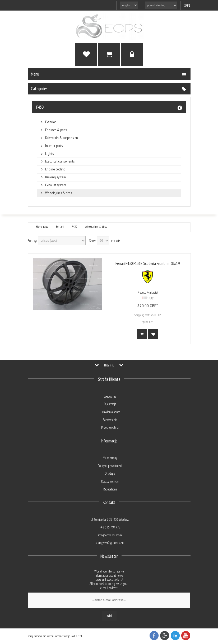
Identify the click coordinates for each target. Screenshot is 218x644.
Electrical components (60, 161)
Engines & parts (56, 130)
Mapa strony (110, 458)
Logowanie (110, 396)
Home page (42, 227)
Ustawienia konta (110, 412)
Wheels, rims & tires (59, 193)
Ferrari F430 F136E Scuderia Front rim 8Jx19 (148, 263)
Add (109, 616)
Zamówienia (110, 420)
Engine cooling (55, 169)
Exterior (50, 122)
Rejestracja (110, 404)
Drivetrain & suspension (62, 138)
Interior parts (54, 146)
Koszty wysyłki (110, 481)
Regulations (110, 489)
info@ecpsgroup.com (110, 535)
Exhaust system (56, 185)
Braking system (55, 177)
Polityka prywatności (110, 466)
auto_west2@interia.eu (110, 543)
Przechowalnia (110, 428)
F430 (40, 107)
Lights (49, 154)
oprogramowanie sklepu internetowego (49, 636)
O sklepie (110, 473)
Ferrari (60, 227)
